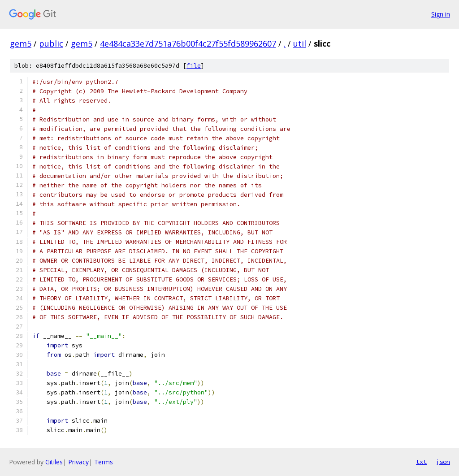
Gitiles (54, 462)
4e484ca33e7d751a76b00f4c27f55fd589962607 (188, 43)
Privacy (78, 462)
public (51, 43)
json (443, 462)
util (300, 43)
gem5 (21, 43)
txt (421, 462)
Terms (104, 462)
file (194, 66)
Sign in (441, 14)
